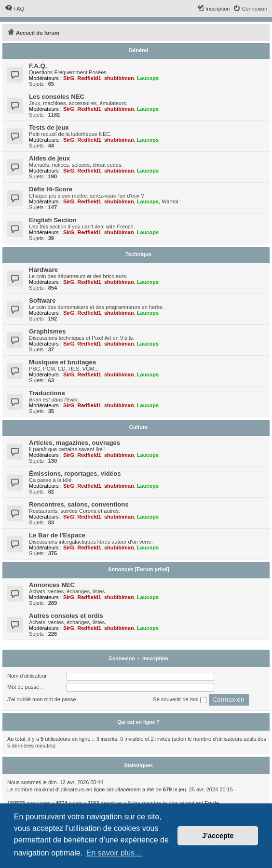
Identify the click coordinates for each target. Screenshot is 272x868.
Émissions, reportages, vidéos (75, 474)
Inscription (155, 658)
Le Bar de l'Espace (57, 535)
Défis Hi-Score (51, 189)
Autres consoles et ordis (66, 616)
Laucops (148, 78)
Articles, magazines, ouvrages (75, 443)
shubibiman (119, 78)
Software (42, 300)
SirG (69, 78)
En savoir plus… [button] (115, 853)
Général (139, 50)
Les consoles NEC (57, 97)
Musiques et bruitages (62, 362)
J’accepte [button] (218, 836)
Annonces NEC (52, 585)
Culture (139, 427)
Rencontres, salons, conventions (79, 504)
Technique (138, 254)
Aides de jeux (49, 158)
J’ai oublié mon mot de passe (41, 699)
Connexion (122, 658)
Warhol (170, 201)
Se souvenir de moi (179, 700)
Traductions (47, 393)
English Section (53, 220)
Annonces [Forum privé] (138, 569)
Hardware (43, 270)
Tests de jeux (49, 127)
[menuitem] (14, 9)
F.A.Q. (38, 66)
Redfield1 (89, 78)
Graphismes (47, 331)
